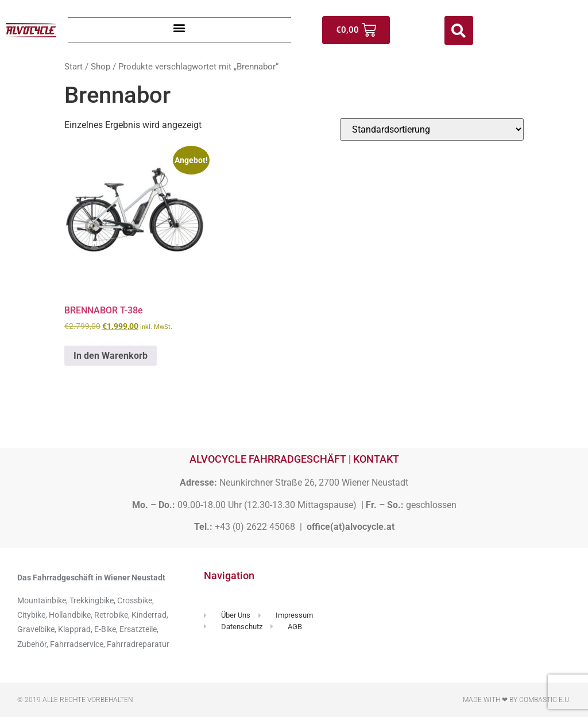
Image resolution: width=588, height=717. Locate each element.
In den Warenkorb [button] (111, 356)
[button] (179, 27)
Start (73, 67)
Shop (100, 67)
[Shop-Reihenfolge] (432, 129)
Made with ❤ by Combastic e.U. (517, 700)
